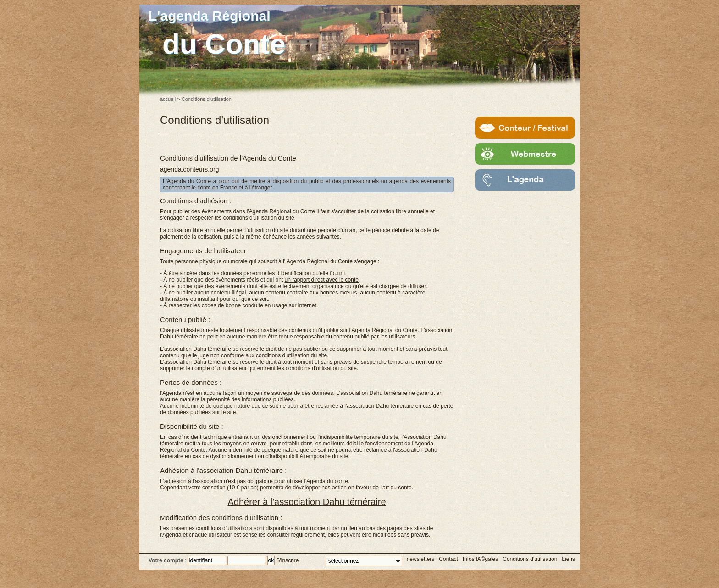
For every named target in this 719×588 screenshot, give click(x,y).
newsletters (421, 559)
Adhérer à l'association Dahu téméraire (307, 502)
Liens (568, 559)
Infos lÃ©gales (481, 559)
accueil (168, 99)
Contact (448, 559)
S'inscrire (288, 560)
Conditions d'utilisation (530, 559)
